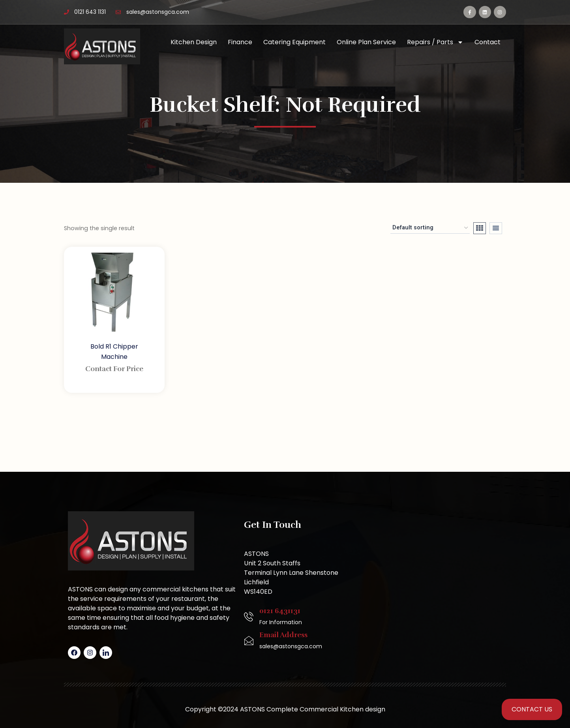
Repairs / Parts (435, 42)
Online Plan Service (366, 42)
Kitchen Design (194, 42)
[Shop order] (430, 228)
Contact (487, 42)
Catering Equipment (294, 42)
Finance (240, 42)
